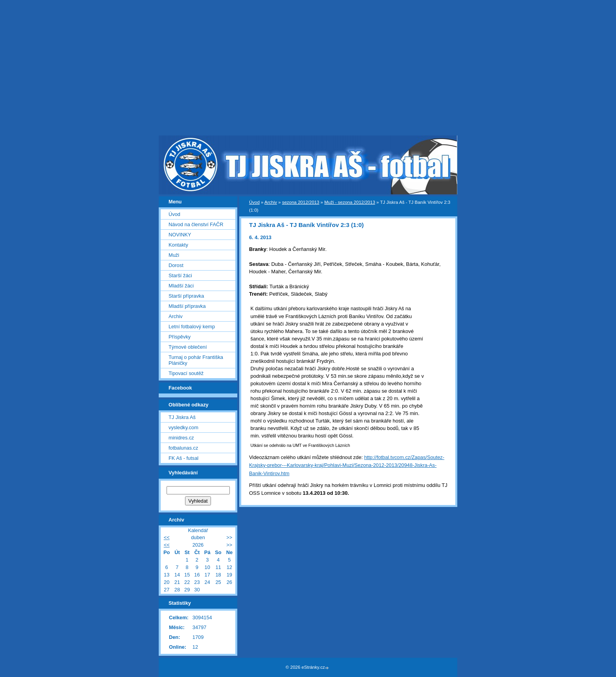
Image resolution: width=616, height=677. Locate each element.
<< (167, 537)
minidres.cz (181, 438)
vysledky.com (183, 427)
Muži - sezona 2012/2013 (349, 202)
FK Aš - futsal (183, 458)
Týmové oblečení (188, 347)
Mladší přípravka (187, 306)
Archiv (271, 202)
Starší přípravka (186, 296)
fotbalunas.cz (183, 448)
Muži (174, 255)
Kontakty (178, 245)
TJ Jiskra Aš (182, 417)
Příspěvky (180, 337)
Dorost (176, 265)
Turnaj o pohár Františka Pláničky (196, 360)
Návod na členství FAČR (196, 224)
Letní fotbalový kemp (192, 327)
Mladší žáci (181, 286)
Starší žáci (180, 275)
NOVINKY (180, 235)
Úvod (254, 202)
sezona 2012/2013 (301, 202)
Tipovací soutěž (186, 373)
